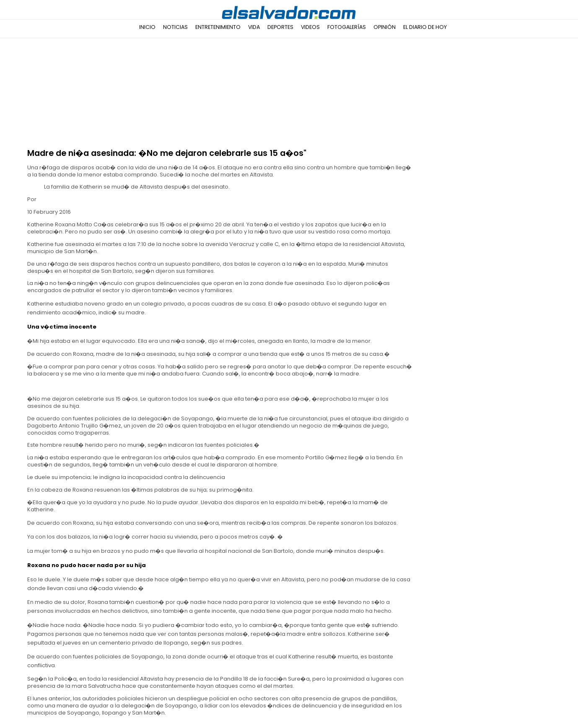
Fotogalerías (347, 27)
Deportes (280, 27)
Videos (310, 27)
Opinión (385, 27)
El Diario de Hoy (425, 27)
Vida (254, 27)
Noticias (175, 27)
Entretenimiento (218, 27)
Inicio (147, 27)
